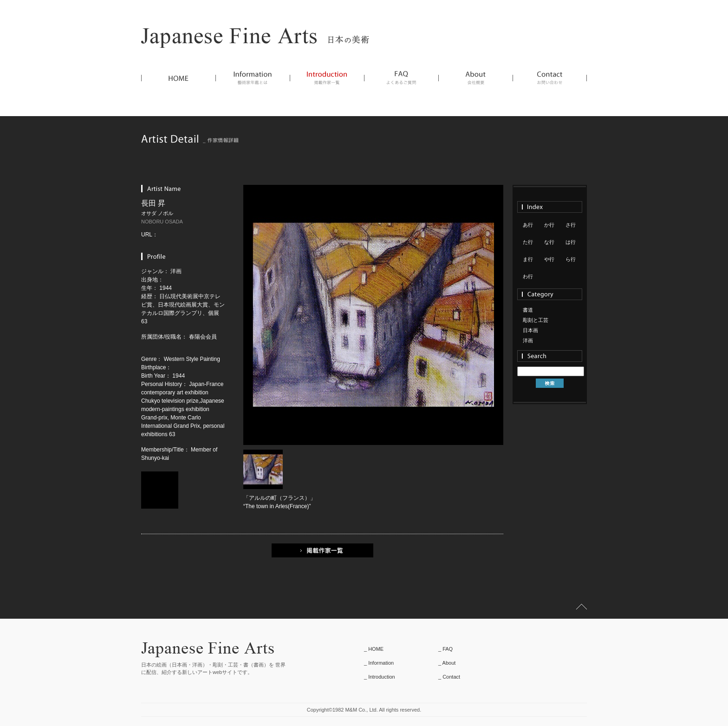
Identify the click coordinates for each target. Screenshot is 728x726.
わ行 (528, 276)
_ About (447, 663)
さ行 (571, 225)
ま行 (528, 259)
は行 (571, 242)
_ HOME (374, 649)
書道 (528, 310)
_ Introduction (380, 677)
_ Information (379, 663)
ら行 (571, 259)
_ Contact (449, 677)
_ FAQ (445, 649)
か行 (549, 225)
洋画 (528, 340)
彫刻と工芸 (536, 320)
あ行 (528, 225)
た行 (528, 242)
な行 (549, 242)
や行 (549, 259)
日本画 (530, 330)
